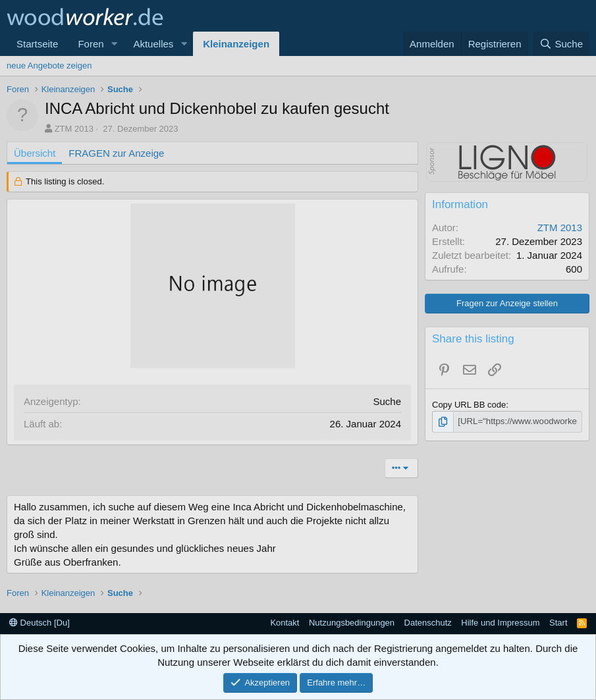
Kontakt (284, 623)
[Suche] (561, 44)
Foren (91, 44)
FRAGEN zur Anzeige (116, 153)
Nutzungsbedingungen (352, 623)
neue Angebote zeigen (49, 66)
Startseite (37, 44)
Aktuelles (153, 44)
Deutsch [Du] (40, 623)
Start (558, 623)
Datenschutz (428, 623)
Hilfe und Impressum (500, 623)
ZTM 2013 (74, 129)
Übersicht (35, 153)
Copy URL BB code (469, 405)
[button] (114, 44)
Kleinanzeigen (236, 44)
